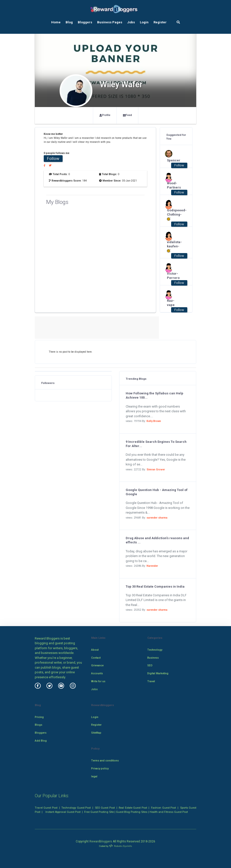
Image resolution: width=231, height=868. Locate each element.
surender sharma (157, 518)
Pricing (39, 717)
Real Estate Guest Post (133, 808)
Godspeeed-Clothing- (174, 215)
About (95, 650)
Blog (69, 22)
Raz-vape (171, 303)
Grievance (97, 665)
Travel (151, 681)
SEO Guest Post (105, 808)
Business (153, 658)
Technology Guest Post (76, 808)
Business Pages (110, 22)
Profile (105, 115)
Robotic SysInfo (120, 846)
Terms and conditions (105, 761)
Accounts (97, 673)
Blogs (38, 725)
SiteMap (96, 733)
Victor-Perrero (173, 276)
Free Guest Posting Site (99, 812)
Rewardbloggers (101, 841)
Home (56, 22)
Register (160, 22)
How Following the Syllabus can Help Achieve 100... (154, 395)
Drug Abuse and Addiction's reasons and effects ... (157, 540)
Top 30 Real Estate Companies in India (155, 586)
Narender (152, 566)
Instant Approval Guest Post (63, 812)
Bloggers (85, 22)
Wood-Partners (174, 185)
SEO (150, 665)
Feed (127, 115)
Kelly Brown (154, 421)
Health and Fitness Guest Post (169, 812)
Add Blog (41, 741)
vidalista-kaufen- (174, 246)
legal (94, 776)
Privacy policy (100, 769)
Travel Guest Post (46, 808)
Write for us (98, 681)
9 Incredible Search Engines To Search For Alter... (156, 444)
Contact (96, 658)
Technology (155, 650)
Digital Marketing (158, 673)
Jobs (131, 22)
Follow (53, 158)
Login (144, 22)
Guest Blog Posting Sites (132, 812)
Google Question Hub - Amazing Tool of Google (157, 492)
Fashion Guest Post (163, 808)
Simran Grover (156, 470)
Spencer (174, 160)
